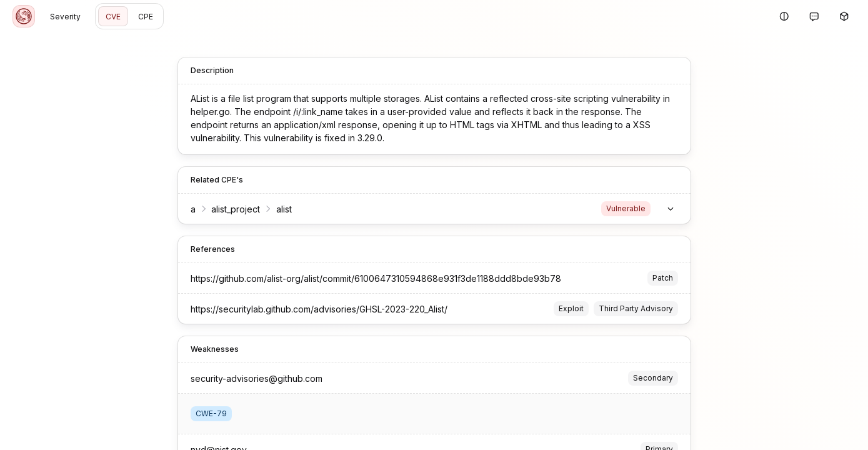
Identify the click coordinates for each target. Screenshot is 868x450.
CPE (146, 17)
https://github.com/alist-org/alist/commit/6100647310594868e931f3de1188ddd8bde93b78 (376, 278)
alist (284, 209)
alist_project (236, 209)
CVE (113, 17)
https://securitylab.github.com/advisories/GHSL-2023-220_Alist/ (319, 309)
